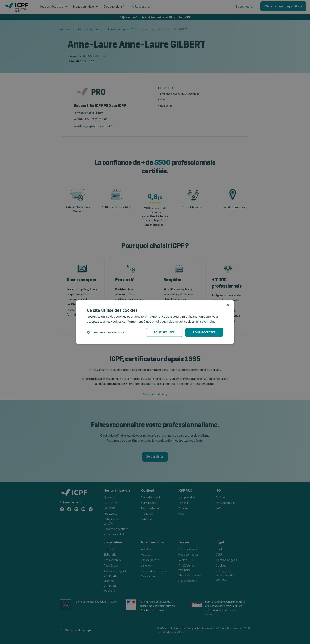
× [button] (228, 305)
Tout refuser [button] (164, 332)
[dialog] (155, 322)
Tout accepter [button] (204, 332)
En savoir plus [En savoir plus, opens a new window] (206, 321)
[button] (105, 332)
